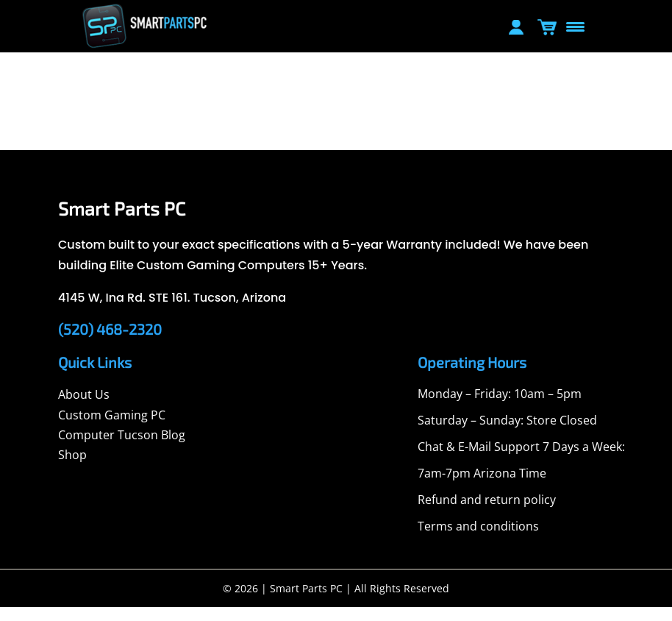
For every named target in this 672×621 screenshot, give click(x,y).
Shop (72, 469)
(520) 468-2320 (110, 343)
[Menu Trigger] (575, 26)
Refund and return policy (487, 514)
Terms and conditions (478, 540)
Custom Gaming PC (112, 428)
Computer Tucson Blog (122, 449)
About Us (84, 408)
